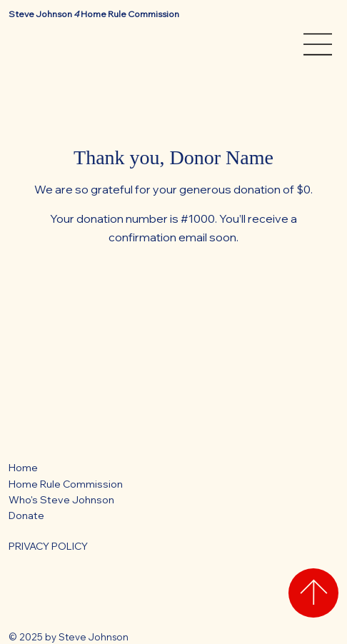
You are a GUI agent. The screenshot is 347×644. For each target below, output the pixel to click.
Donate (26, 515)
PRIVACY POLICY (48, 546)
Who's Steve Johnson (61, 500)
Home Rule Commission (66, 484)
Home (23, 468)
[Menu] (318, 44)
